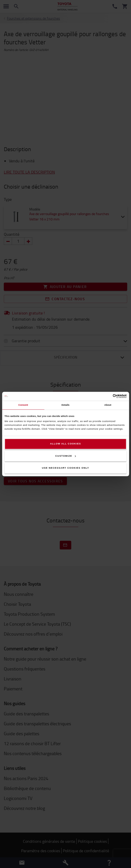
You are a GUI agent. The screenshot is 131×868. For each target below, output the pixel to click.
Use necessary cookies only (66, 468)
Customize (65, 456)
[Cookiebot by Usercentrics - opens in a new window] (104, 396)
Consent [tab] (23, 405)
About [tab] (108, 405)
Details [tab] (65, 405)
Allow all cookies (66, 444)
